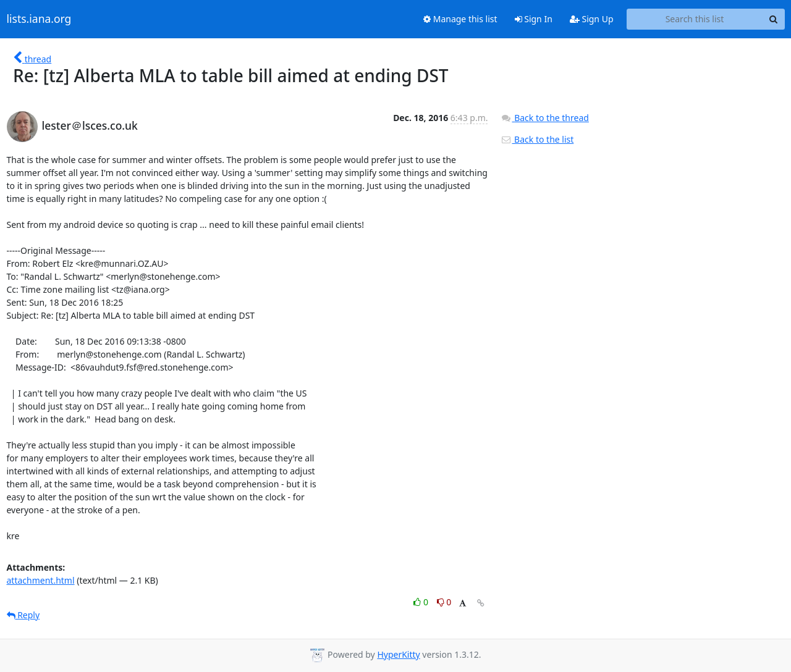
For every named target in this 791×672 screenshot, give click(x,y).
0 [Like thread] (422, 602)
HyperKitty (398, 654)
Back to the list (537, 139)
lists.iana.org (39, 19)
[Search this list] (695, 19)
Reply (23, 615)
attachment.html (41, 580)
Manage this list (460, 19)
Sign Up (592, 19)
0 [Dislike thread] (444, 602)
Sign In (534, 19)
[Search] (774, 19)
